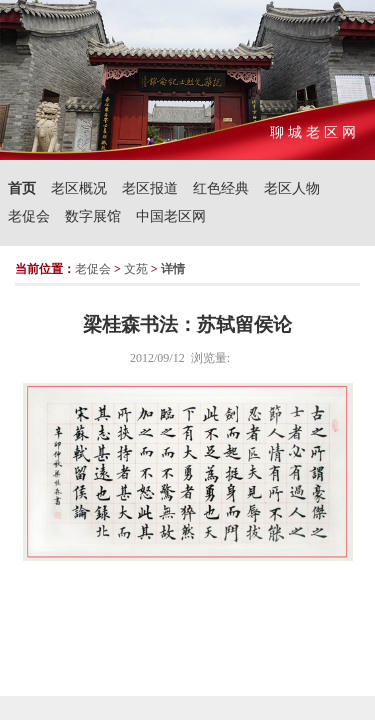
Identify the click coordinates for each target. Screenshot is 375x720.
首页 (22, 188)
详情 (173, 269)
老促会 (29, 216)
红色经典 (221, 188)
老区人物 (292, 188)
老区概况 (79, 188)
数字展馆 (93, 216)
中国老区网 (171, 216)
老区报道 (150, 188)
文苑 (136, 269)
